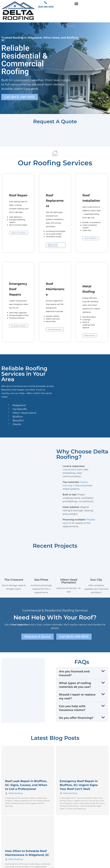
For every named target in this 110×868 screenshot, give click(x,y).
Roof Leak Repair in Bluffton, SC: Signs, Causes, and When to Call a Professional (26, 786)
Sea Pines (41, 580)
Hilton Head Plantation (69, 582)
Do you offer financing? (76, 719)
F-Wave (77, 486)
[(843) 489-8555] (46, 3)
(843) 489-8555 (46, 7)
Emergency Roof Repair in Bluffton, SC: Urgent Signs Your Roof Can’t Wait (79, 786)
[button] (82, 674)
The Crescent (14, 580)
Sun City (96, 580)
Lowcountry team (73, 470)
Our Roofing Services (55, 164)
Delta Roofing (16, 794)
